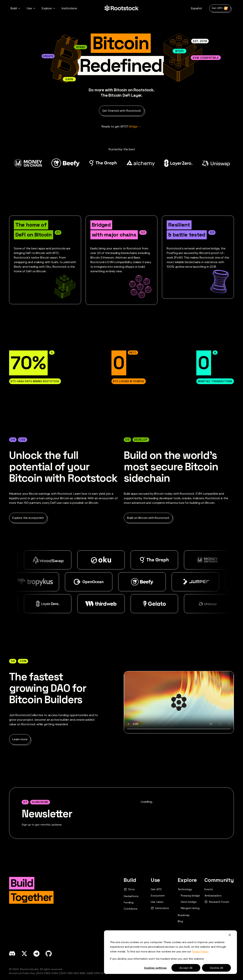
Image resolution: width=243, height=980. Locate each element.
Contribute (131, 909)
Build (130, 880)
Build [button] (14, 8)
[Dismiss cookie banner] (230, 935)
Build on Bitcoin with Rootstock (148, 518)
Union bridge (189, 902)
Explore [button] (47, 8)
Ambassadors (213, 896)
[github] (49, 954)
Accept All (186, 968)
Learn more (20, 739)
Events (209, 889)
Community (219, 880)
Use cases (157, 902)
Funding (129, 902)
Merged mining (190, 908)
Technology (185, 889)
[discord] (12, 954)
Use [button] (29, 8)
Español (196, 8)
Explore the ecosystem (28, 518)
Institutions (69, 8)
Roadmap (184, 915)
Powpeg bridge (190, 896)
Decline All (217, 968)
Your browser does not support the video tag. (179, 702)
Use (155, 880)
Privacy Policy (200, 951)
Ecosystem (158, 896)
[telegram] (36, 954)
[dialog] (170, 952)
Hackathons (131, 896)
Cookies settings (155, 968)
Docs (129, 889)
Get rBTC (220, 8)
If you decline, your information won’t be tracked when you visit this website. (157, 959)
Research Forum (217, 902)
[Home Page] (121, 8)
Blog (180, 921)
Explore (187, 880)
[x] (24, 954)
